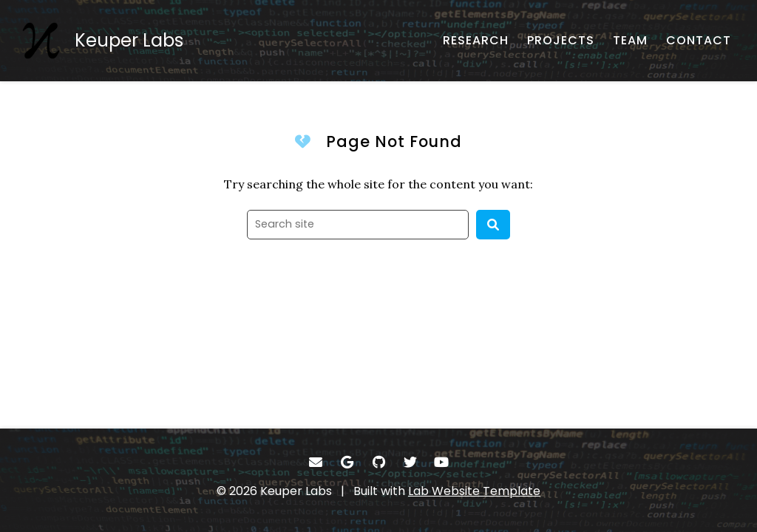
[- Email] (316, 462)
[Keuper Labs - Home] (103, 41)
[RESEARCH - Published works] (476, 41)
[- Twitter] (410, 462)
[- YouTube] (442, 462)
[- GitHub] (379, 462)
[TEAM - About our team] (630, 41)
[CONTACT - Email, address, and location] (699, 41)
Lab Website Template (474, 491)
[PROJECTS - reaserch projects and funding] (561, 41)
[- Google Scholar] (347, 462)
